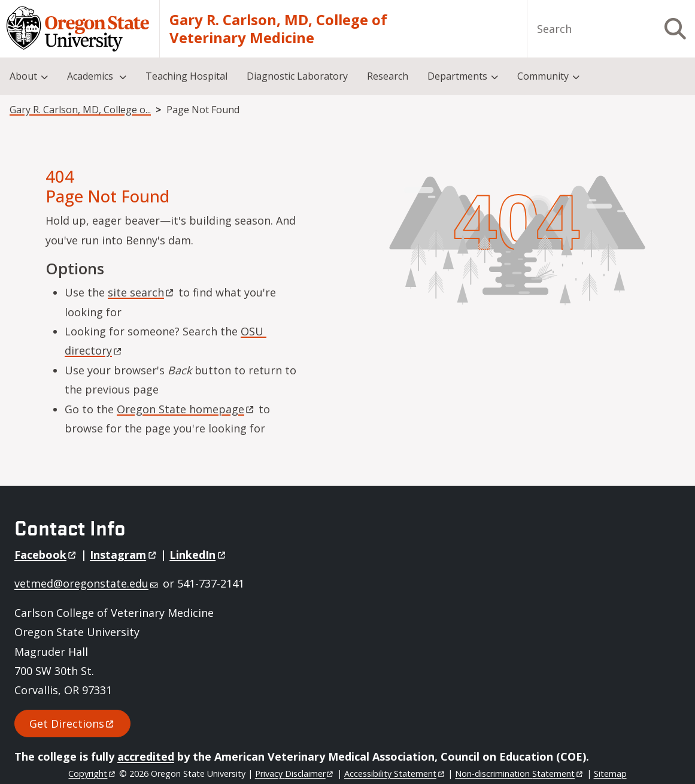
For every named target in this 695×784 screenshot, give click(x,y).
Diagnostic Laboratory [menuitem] (297, 76)
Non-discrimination (519, 774)
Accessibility (395, 774)
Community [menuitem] (543, 76)
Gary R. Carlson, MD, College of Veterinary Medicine (278, 29)
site (142, 292)
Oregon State (186, 409)
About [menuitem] (23, 76)
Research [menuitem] (388, 76)
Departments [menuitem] (457, 76)
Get (72, 724)
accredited (146, 756)
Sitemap (610, 774)
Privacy (295, 774)
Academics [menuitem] (91, 76)
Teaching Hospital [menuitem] (186, 76)
